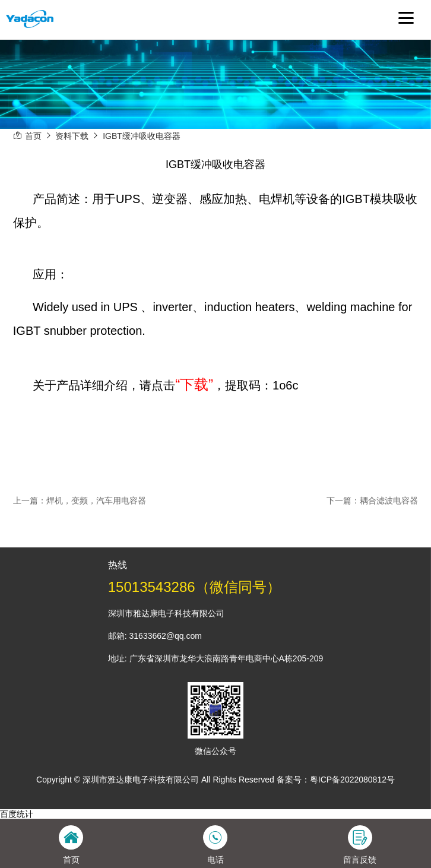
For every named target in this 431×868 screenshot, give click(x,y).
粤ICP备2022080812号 (352, 780)
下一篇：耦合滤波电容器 (372, 500)
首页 (33, 136)
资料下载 (72, 136)
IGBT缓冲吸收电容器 (142, 136)
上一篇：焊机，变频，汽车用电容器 (80, 500)
